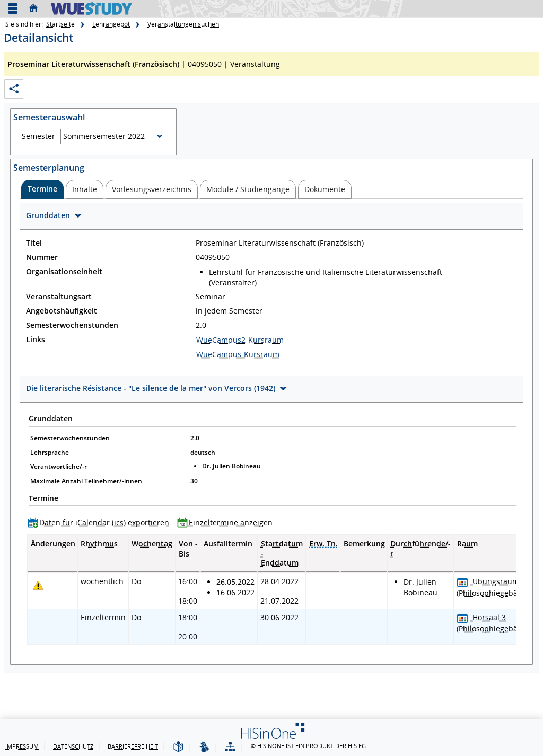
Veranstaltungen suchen (183, 24)
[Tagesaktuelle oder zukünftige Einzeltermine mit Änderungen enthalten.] (38, 585)
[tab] (42, 189)
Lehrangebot (111, 24)
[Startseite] (36, 8)
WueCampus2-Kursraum (240, 340)
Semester (38, 136)
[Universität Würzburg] (91, 8)
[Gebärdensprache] (204, 747)
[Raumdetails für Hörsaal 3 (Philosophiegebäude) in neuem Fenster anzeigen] (496, 623)
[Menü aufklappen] (13, 9)
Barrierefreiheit (133, 746)
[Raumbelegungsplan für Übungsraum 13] (463, 582)
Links (36, 340)
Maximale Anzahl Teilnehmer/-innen (86, 481)
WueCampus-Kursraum (238, 354)
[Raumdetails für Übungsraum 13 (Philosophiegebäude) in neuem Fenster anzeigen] (496, 587)
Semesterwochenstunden (72, 325)
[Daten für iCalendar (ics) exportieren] (101, 522)
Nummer (42, 257)
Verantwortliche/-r (59, 467)
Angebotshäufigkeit (62, 311)
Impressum (22, 746)
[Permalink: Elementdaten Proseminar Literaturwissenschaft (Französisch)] (14, 89)
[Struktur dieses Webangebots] (230, 747)
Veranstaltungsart (59, 297)
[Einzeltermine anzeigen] (227, 522)
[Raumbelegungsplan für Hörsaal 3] (463, 618)
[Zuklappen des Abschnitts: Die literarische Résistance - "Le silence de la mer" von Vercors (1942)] (271, 390)
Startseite (60, 24)
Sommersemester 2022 (104, 136)
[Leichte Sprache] (178, 747)
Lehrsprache (50, 452)
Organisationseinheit (64, 272)
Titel (34, 243)
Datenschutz (73, 746)
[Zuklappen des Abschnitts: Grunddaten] (271, 217)
